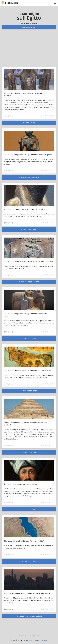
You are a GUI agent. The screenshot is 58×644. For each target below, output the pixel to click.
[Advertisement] (29, 50)
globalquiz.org (12, 3)
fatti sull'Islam (29, 509)
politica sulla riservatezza (32, 640)
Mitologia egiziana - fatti (29, 177)
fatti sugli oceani (29, 561)
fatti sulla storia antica (29, 282)
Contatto (44, 640)
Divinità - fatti (29, 123)
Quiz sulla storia (29, 27)
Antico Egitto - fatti (29, 230)
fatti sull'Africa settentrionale (29, 616)
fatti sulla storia (29, 339)
